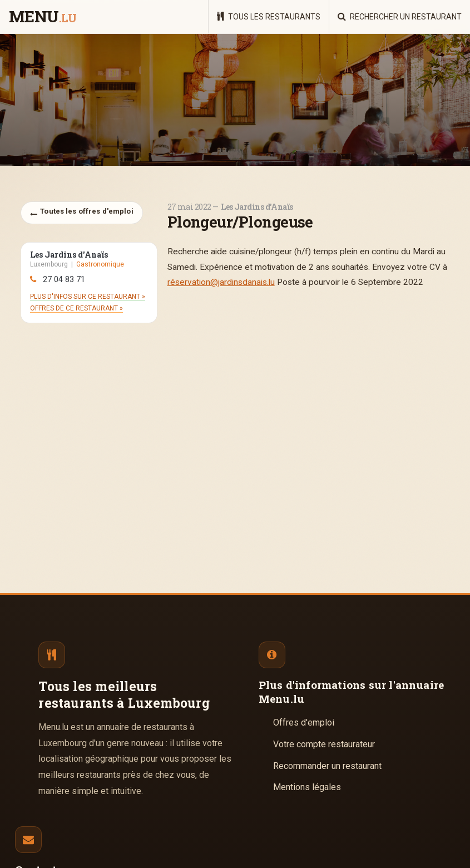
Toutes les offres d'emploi (82, 213)
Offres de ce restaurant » (76, 308)
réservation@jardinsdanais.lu (221, 282)
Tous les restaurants (269, 16)
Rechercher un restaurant (400, 16)
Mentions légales (307, 787)
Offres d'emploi (304, 722)
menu (43, 17)
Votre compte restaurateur (324, 744)
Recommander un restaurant (327, 766)
